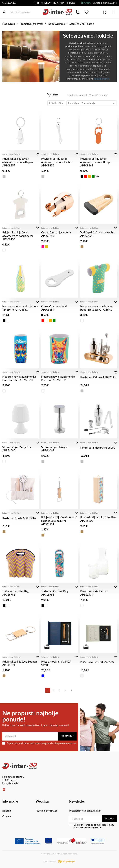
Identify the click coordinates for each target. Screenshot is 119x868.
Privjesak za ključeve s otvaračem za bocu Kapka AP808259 (18, 162)
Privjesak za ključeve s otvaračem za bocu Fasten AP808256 (57, 162)
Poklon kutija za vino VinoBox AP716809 (98, 519)
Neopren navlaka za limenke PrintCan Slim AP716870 (19, 378)
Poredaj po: (74, 103)
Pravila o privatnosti (47, 811)
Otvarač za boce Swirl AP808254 (54, 308)
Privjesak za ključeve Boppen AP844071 (20, 663)
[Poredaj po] (98, 103)
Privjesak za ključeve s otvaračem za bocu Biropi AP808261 (95, 162)
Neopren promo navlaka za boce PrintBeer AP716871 (96, 308)
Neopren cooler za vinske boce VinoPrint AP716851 (20, 308)
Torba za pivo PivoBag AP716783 (15, 593)
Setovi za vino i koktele (11, 154)
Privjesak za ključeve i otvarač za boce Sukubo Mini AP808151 (59, 521)
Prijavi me (67, 736)
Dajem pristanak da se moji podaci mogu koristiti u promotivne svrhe (39, 743)
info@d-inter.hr (102, 79)
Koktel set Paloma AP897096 (98, 377)
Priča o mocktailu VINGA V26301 (56, 663)
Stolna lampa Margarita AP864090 (17, 449)
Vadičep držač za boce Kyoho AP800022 (97, 234)
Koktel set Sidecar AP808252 (98, 448)
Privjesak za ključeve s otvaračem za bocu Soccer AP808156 (18, 236)
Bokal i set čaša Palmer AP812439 (94, 593)
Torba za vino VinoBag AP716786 (55, 593)
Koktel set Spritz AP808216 (19, 518)
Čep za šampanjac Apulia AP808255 (56, 234)
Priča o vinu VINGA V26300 (97, 662)
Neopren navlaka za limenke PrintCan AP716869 (58, 378)
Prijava (109, 818)
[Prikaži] (61, 103)
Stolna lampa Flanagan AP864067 (55, 449)
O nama (7, 816)
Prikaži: (53, 103)
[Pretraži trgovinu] (5, 12)
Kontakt (7, 811)
